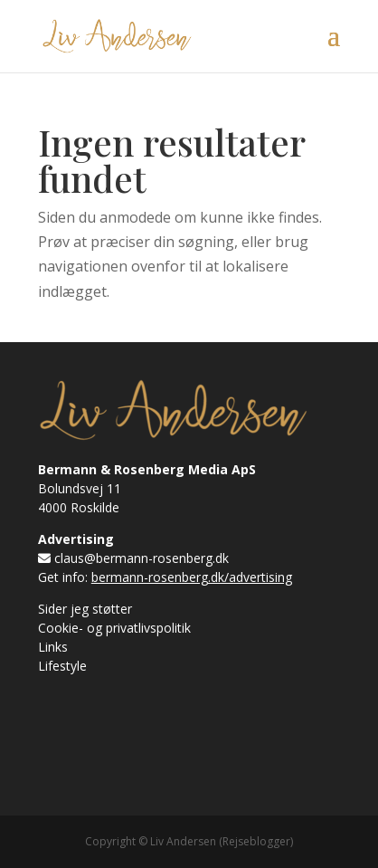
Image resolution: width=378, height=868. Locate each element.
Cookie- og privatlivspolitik (114, 628)
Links (53, 647)
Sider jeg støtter (85, 609)
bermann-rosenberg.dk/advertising (192, 577)
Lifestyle (62, 666)
